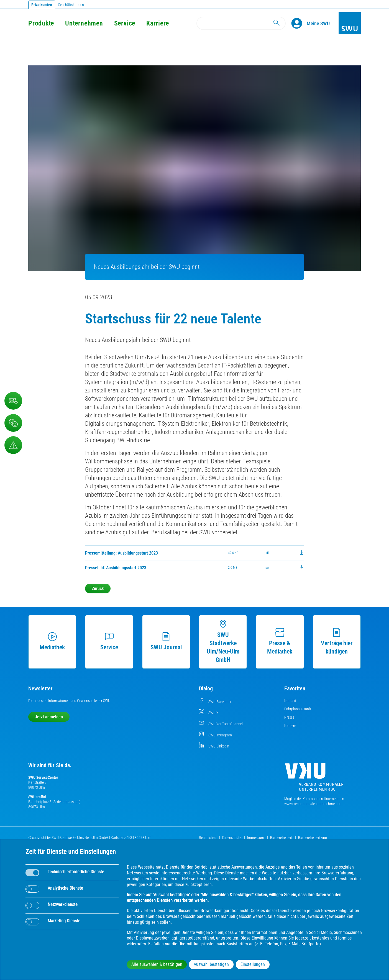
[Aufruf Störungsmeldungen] (13, 445)
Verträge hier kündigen (337, 641)
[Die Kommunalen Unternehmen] (314, 779)
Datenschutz (232, 838)
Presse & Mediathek (280, 641)
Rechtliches (208, 838)
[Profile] (299, 23)
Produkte (41, 23)
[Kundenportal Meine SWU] (318, 23)
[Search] (241, 23)
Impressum (256, 838)
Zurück (98, 589)
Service (125, 23)
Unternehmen (84, 23)
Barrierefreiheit (281, 838)
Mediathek (52, 641)
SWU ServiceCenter (43, 777)
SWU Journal (166, 641)
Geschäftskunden (71, 5)
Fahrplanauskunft (298, 709)
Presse (289, 717)
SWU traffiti (37, 797)
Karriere (158, 23)
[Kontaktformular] (13, 401)
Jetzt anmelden (49, 717)
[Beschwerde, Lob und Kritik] (13, 423)
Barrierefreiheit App (313, 838)
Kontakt (290, 701)
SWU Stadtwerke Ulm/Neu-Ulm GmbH (223, 641)
